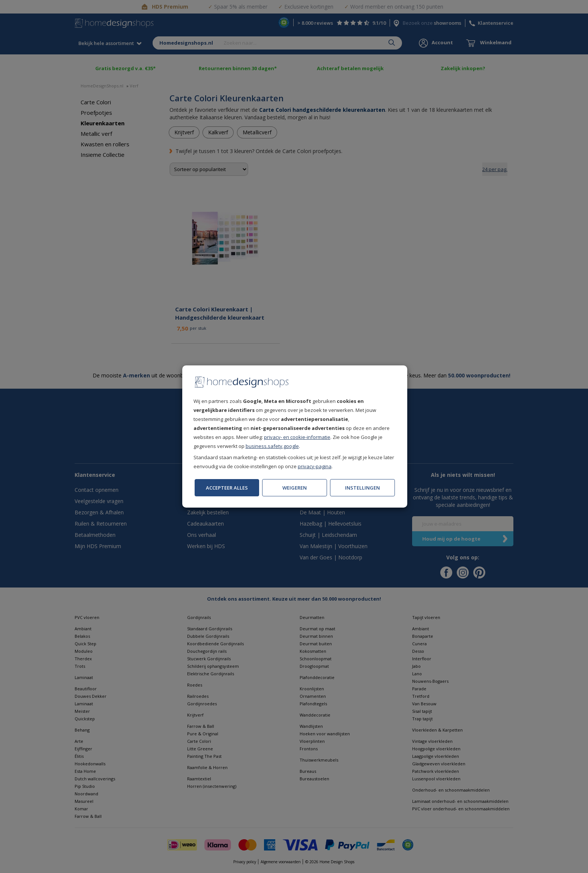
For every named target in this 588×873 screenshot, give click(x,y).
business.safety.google (272, 446)
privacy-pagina (315, 466)
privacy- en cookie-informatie (297, 437)
